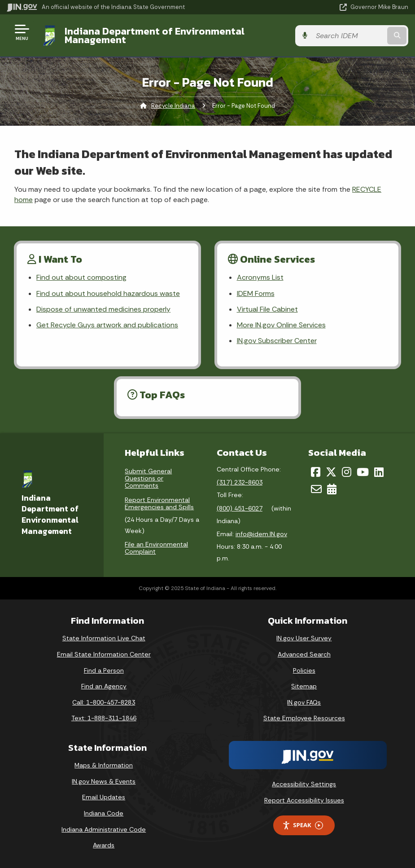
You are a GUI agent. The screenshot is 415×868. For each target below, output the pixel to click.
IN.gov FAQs (304, 702)
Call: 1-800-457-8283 (104, 702)
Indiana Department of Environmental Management (155, 35)
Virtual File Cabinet (267, 309)
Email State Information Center (104, 654)
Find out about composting (81, 277)
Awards (104, 845)
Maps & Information (104, 765)
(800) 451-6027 (240, 508)
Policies (304, 670)
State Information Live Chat (104, 638)
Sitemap (304, 686)
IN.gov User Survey (304, 638)
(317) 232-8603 (240, 482)
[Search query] (349, 36)
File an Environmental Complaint (156, 548)
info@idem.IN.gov (261, 534)
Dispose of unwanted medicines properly (103, 309)
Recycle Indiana (173, 106)
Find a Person (104, 670)
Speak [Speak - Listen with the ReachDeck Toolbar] (302, 825)
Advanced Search (304, 654)
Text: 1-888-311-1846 (104, 718)
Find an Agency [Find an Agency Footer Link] (104, 686)
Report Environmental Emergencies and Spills (159, 503)
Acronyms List (260, 277)
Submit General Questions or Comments (148, 478)
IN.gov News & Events (104, 781)
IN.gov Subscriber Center (277, 341)
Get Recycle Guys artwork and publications (107, 325)
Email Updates (104, 797)
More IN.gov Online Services (281, 325)
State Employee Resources (304, 718)
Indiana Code (104, 813)
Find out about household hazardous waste (108, 293)
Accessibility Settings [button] (304, 784)
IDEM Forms (256, 293)
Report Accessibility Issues (304, 800)
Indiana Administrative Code (104, 829)
